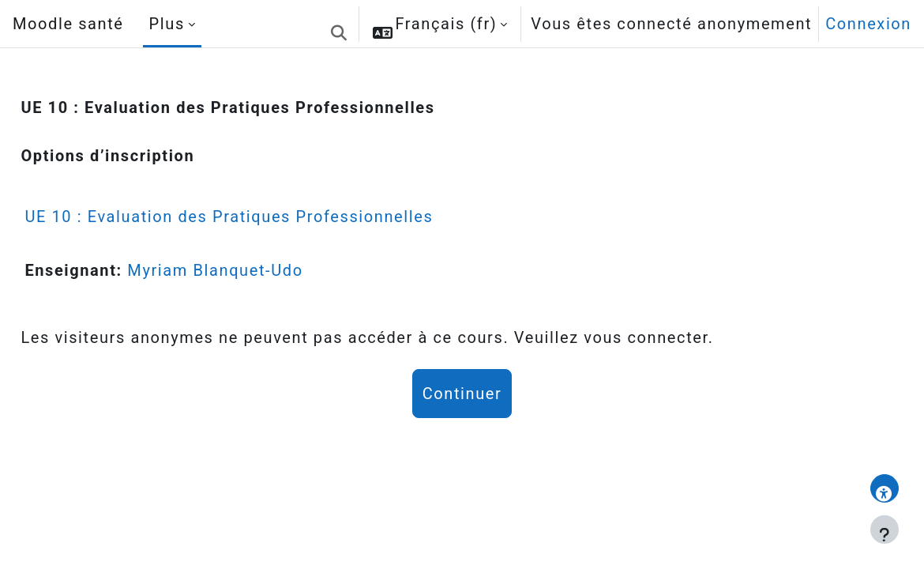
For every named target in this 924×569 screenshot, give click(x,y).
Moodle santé (68, 24)
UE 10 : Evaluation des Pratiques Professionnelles (264, 217)
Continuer (462, 394)
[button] (339, 24)
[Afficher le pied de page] (885, 529)
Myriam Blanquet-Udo (250, 270)
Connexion (868, 24)
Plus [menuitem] (167, 24)
